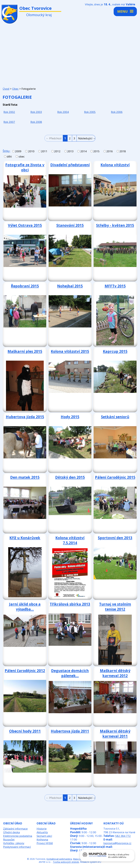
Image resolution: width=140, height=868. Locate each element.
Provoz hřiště (45, 843)
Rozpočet (9, 839)
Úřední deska (12, 832)
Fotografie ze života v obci (25, 167)
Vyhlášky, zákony (14, 843)
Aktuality (42, 832)
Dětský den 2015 (70, 477)
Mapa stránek (80, 859)
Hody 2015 (70, 417)
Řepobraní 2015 (25, 286)
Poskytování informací (17, 847)
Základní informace (15, 829)
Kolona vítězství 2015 (70, 351)
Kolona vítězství (115, 165)
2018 (123, 151)
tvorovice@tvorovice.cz (117, 843)
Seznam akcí (44, 836)
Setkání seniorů (115, 417)
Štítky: (6, 151)
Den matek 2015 (25, 477)
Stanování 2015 (70, 225)
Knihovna (42, 839)
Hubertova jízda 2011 (70, 731)
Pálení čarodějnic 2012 (25, 671)
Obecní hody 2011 (25, 731)
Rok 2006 (117, 112)
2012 (57, 151)
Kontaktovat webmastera (59, 859)
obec (22, 156)
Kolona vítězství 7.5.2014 (70, 540)
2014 (83, 151)
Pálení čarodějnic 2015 (115, 477)
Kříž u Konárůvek (25, 538)
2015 (96, 151)
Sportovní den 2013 (115, 538)
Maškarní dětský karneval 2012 (115, 673)
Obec (15, 89)
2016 (110, 151)
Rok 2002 (9, 112)
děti (9, 156)
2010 (31, 151)
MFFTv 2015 (115, 286)
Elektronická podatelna (18, 836)
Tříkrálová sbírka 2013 (70, 604)
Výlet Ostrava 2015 (25, 225)
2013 (70, 151)
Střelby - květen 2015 (115, 225)
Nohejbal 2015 (70, 286)
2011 (44, 151)
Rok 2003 (36, 112)
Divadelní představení (70, 165)
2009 (18, 151)
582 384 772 (123, 836)
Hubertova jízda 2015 (25, 417)
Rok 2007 (9, 122)
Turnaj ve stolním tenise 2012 (115, 607)
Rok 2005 (90, 112)
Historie (42, 829)
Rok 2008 (36, 122)
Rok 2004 (63, 112)
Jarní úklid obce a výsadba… (25, 607)
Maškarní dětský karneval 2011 (115, 734)
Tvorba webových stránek (66, 862)
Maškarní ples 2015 (25, 351)
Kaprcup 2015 (115, 351)
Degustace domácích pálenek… (70, 673)
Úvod (6, 89)
